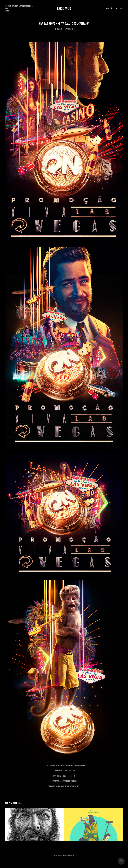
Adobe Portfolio (68, 856)
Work (7, 11)
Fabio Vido (64, 9)
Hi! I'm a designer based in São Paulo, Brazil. (19, 7)
